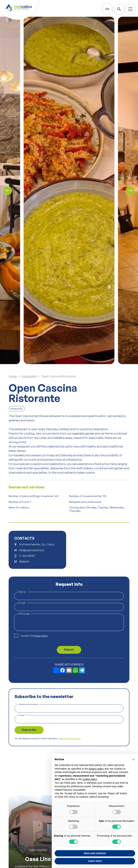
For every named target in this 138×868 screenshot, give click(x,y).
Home (13, 376)
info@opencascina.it (32, 550)
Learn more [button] (95, 861)
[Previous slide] (8, 191)
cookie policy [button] (90, 779)
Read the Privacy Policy (70, 739)
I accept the (34, 636)
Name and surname (29, 704)
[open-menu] (130, 9)
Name (23, 592)
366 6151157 (29, 556)
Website (24, 562)
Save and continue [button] (95, 853)
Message (24, 614)
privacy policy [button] (96, 769)
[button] (107, 9)
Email (23, 603)
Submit (69, 650)
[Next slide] (130, 191)
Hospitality (29, 376)
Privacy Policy (41, 636)
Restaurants (17, 409)
